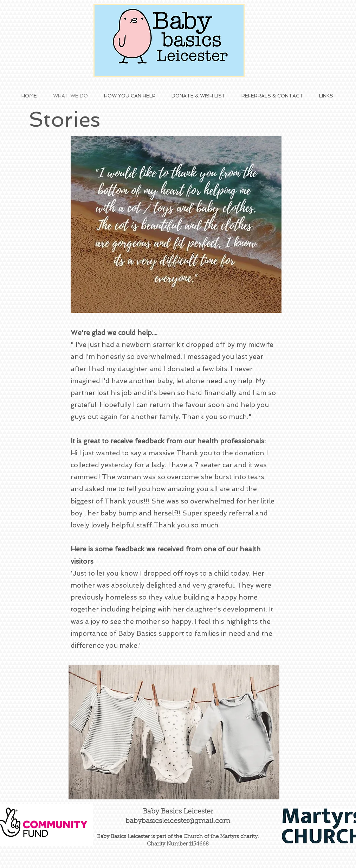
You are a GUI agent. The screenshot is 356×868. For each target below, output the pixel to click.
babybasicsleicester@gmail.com (178, 821)
